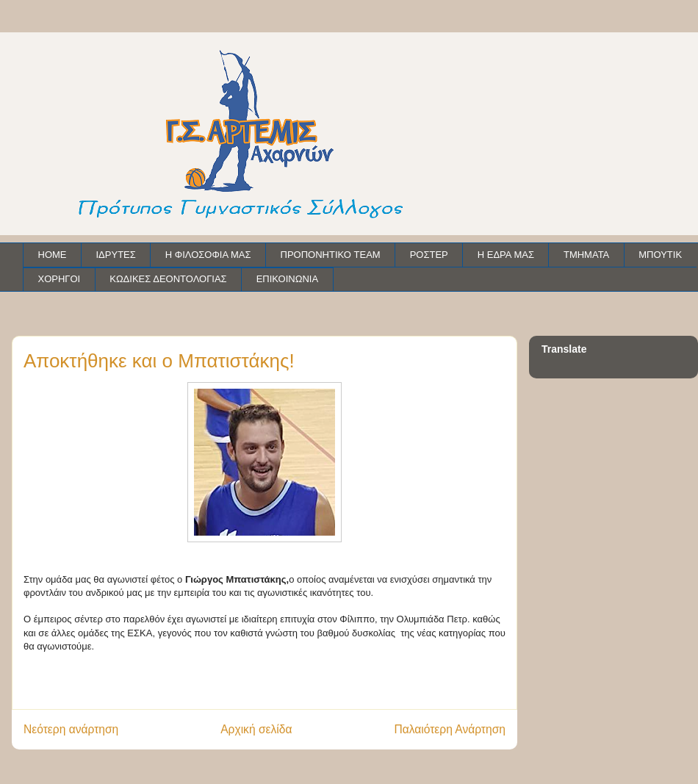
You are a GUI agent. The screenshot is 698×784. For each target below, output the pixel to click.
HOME (53, 255)
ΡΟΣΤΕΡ (429, 255)
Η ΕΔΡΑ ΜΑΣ (506, 255)
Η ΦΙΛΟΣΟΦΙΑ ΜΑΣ (208, 255)
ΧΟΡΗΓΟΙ (60, 279)
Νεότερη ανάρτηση (71, 729)
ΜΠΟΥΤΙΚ (660, 255)
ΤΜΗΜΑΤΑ (586, 255)
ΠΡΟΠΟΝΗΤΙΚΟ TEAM (331, 255)
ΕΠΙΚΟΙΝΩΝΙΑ (287, 279)
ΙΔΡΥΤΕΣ (116, 255)
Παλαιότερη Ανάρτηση (450, 729)
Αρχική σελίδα (256, 729)
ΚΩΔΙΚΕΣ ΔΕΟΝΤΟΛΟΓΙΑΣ (168, 279)
